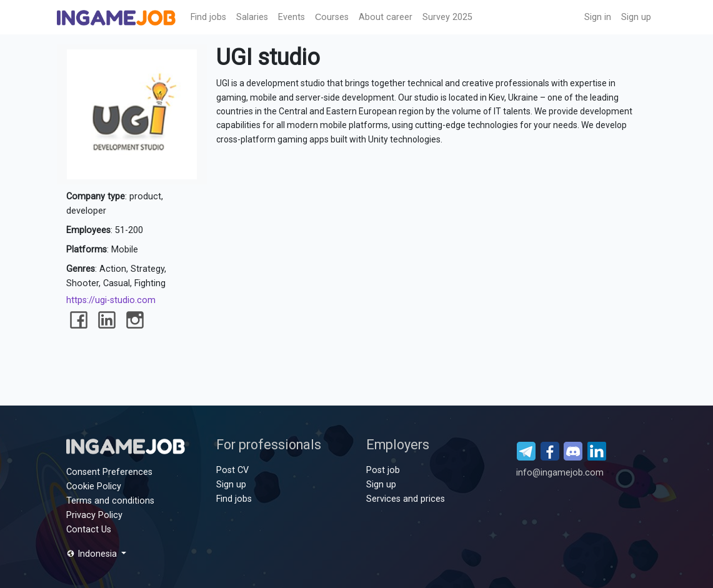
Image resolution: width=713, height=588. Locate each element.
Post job (383, 470)
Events (292, 17)
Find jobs (208, 17)
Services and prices (406, 499)
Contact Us (89, 530)
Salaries (252, 17)
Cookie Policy (94, 486)
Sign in (598, 17)
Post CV (232, 470)
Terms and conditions (110, 501)
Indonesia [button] (93, 554)
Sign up (636, 17)
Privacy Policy (94, 515)
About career (386, 17)
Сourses (332, 17)
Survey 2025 (447, 17)
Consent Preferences (109, 472)
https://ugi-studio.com (111, 300)
